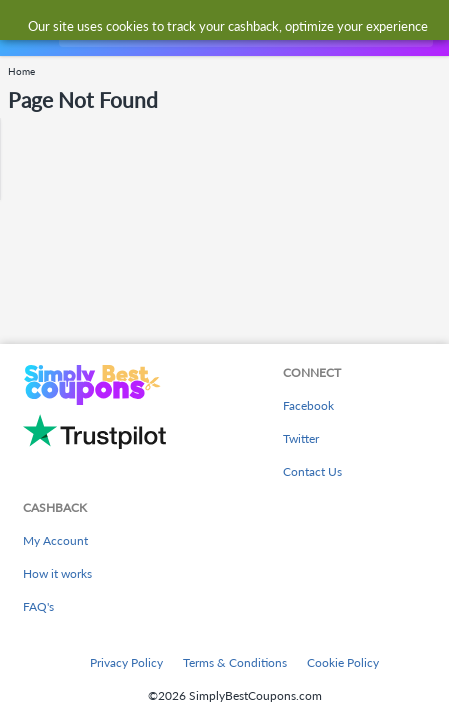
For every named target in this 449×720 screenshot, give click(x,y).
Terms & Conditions (235, 662)
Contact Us (312, 471)
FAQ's (38, 606)
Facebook (308, 405)
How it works (57, 573)
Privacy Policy (126, 662)
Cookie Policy (343, 662)
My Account (55, 540)
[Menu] (25, 28)
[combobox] (244, 28)
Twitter (301, 438)
